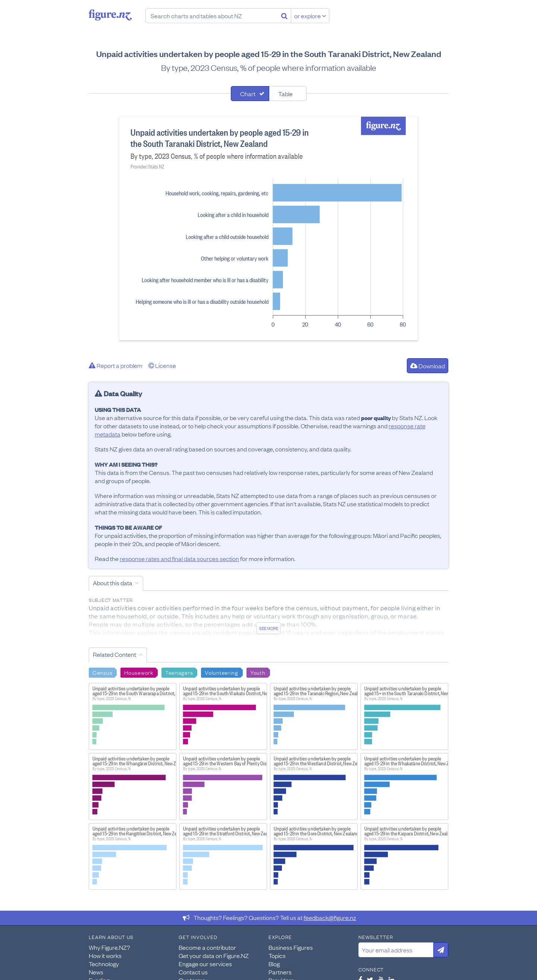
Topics (277, 955)
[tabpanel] (268, 229)
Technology (104, 964)
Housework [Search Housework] (139, 672)
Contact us (193, 972)
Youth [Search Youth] (258, 672)
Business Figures (291, 947)
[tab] (250, 94)
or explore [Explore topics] (310, 16)
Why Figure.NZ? (109, 947)
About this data (113, 583)
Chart (248, 94)
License (162, 365)
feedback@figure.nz (330, 917)
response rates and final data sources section (179, 558)
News (96, 972)
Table (285, 94)
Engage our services (205, 964)
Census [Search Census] (102, 672)
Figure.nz (110, 15)
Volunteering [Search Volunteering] (222, 672)
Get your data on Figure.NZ (214, 955)
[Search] (284, 16)
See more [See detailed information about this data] (269, 628)
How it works (105, 955)
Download (428, 366)
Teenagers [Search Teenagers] (179, 672)
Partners (280, 972)
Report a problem (116, 365)
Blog (274, 964)
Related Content (114, 654)
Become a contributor (207, 947)
